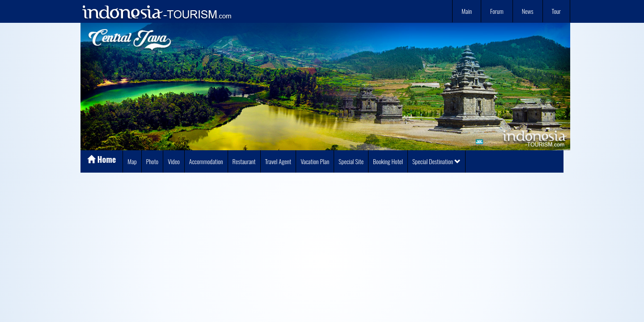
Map (132, 161)
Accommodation (206, 161)
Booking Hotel (388, 161)
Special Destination (436, 161)
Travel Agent (278, 161)
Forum (497, 11)
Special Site (351, 161)
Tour (556, 11)
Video (174, 161)
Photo (153, 161)
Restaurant (244, 161)
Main (467, 11)
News (528, 11)
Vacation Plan (315, 161)
